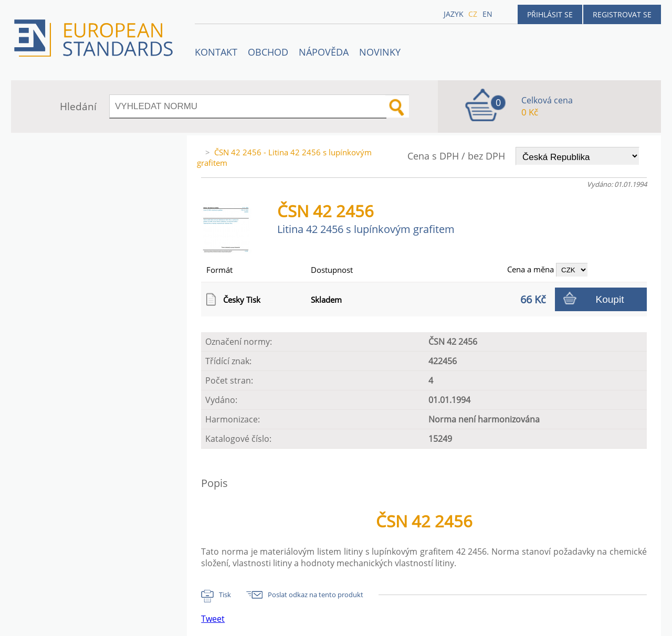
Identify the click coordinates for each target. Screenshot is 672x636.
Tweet (213, 619)
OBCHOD (268, 52)
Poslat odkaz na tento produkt (316, 595)
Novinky (380, 52)
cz (473, 14)
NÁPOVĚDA (324, 52)
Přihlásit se (550, 14)
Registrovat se (622, 14)
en (487, 14)
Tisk (225, 595)
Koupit (610, 299)
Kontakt (216, 52)
